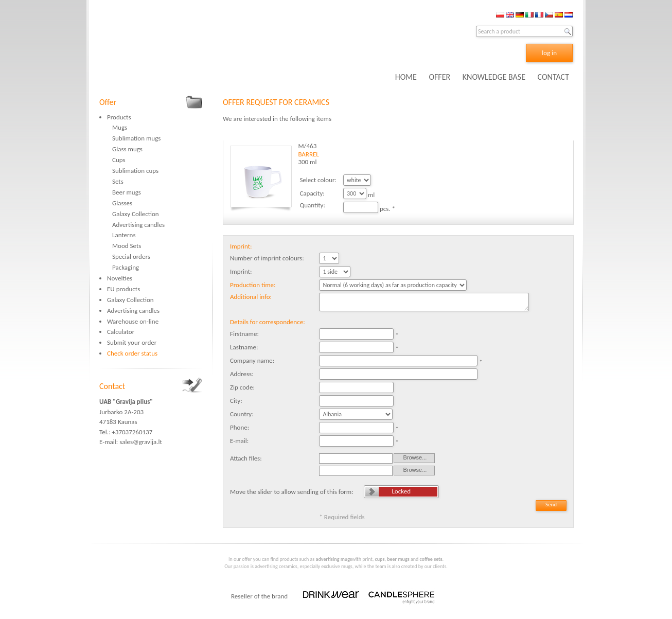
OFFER (439, 77)
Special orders (131, 257)
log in (549, 53)
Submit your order (132, 342)
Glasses (122, 203)
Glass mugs (127, 149)
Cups (119, 160)
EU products (123, 289)
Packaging (126, 267)
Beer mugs (127, 192)
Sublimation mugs (136, 138)
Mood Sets (127, 246)
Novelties (120, 278)
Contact (112, 386)
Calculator (121, 332)
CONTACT (553, 77)
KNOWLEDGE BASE (494, 77)
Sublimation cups (135, 171)
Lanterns (124, 235)
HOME (406, 77)
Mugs (120, 127)
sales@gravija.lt (141, 442)
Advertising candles (138, 225)
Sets (118, 181)
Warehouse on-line (133, 321)
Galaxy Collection (136, 214)
